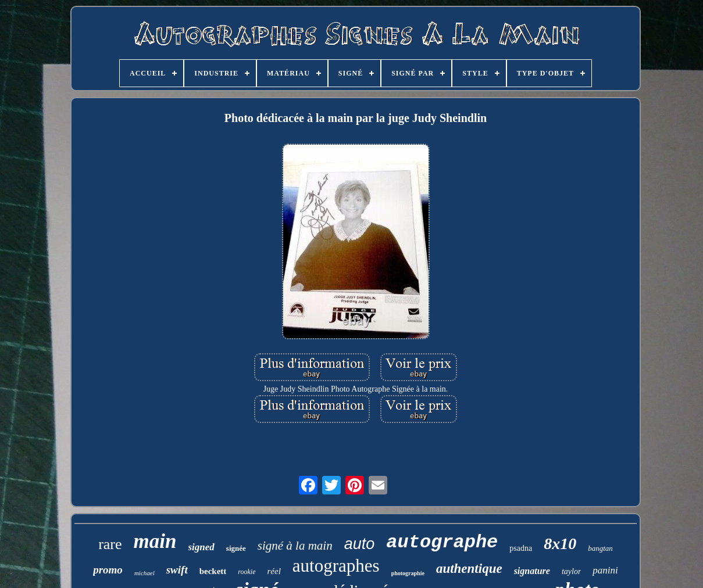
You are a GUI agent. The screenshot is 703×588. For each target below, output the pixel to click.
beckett (213, 571)
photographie (408, 573)
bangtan (600, 548)
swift (177, 570)
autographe (442, 542)
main (155, 541)
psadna (521, 548)
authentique (469, 569)
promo (108, 570)
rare (110, 544)
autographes (336, 566)
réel (274, 571)
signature (532, 571)
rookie (247, 572)
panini (605, 570)
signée (236, 548)
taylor (571, 571)
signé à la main (295, 546)
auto (360, 544)
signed (201, 547)
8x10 (560, 544)
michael (144, 573)
